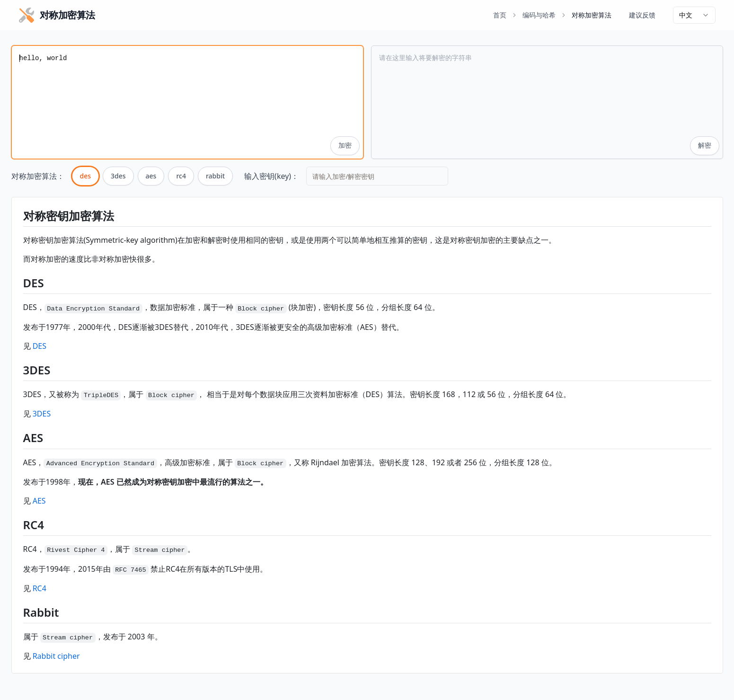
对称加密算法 (592, 15)
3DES (42, 414)
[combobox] (694, 15)
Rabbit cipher (56, 656)
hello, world (187, 102)
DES (40, 346)
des (86, 176)
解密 (705, 146)
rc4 (181, 176)
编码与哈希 (539, 15)
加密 (345, 146)
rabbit (215, 176)
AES (39, 501)
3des (118, 176)
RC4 (40, 588)
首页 (500, 15)
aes (151, 176)
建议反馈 (642, 15)
